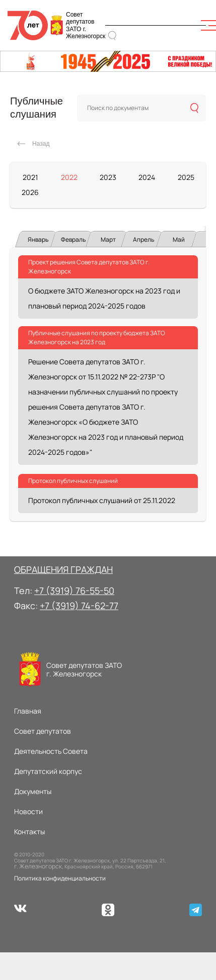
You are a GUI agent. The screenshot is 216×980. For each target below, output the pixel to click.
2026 (30, 192)
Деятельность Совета (51, 751)
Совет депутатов (43, 731)
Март (108, 239)
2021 (30, 177)
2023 (108, 177)
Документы (33, 791)
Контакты (29, 831)
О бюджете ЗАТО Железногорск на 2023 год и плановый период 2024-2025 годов (104, 298)
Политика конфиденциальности (60, 878)
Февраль (73, 239)
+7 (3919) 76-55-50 (74, 591)
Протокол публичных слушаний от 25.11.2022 (102, 500)
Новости (28, 811)
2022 (69, 177)
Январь (38, 239)
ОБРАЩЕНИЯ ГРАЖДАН (63, 569)
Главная (28, 711)
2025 (186, 177)
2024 (147, 177)
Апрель (143, 239)
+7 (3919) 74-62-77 (79, 606)
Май (179, 239)
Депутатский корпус (48, 771)
